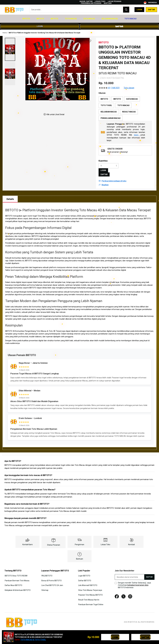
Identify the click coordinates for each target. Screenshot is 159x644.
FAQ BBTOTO (47, 573)
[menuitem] (31, 18)
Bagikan (105, 182)
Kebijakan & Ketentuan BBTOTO (17, 587)
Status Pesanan (54, 542)
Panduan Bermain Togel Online (91, 601)
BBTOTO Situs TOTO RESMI (16, 573)
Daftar (151, 10)
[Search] (126, 10)
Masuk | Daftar (86, 1)
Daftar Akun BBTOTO (13, 582)
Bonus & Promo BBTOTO (51, 577)
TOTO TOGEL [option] (106, 103)
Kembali (131, 542)
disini (137, 132)
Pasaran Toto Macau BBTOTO (90, 591)
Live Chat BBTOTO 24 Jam (52, 582)
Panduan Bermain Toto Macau (17, 577)
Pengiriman (79, 542)
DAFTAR (119, 24)
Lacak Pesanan (115, 1)
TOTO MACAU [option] (123, 103)
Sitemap (45, 587)
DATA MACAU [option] (132, 96)
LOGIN (40, 24)
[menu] (79, 18)
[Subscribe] (149, 574)
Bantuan (108, 3)
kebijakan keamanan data (138, 582)
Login (139, 10)
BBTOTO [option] (104, 96)
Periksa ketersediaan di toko (114, 178)
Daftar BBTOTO (84, 577)
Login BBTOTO (84, 573)
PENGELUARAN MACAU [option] (111, 115)
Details (10, 196)
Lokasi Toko (100, 1)
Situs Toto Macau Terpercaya (90, 587)
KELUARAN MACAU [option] (109, 109)
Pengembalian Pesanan (91, 3)
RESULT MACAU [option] (129, 109)
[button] (10, 46)
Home (5, 30)
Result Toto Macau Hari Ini (88, 596)
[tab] (10, 196)
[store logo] (15, 10)
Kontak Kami (28, 542)
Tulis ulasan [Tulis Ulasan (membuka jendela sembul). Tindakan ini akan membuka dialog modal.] (129, 85)
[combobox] (80, 10)
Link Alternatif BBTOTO (88, 582)
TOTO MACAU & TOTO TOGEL (33, 640)
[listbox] (125, 106)
